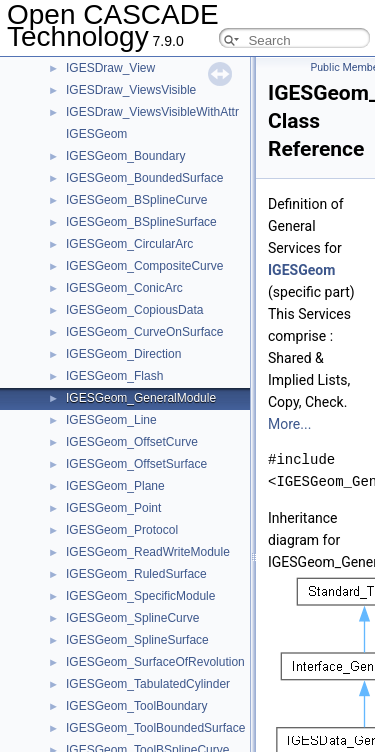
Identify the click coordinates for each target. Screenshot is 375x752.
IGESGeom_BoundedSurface (144, 178)
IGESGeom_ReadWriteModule (148, 552)
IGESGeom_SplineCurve (132, 618)
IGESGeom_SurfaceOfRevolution (155, 662)
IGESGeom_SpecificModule (140, 596)
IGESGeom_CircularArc (129, 244)
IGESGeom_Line (111, 420)
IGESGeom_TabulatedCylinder (148, 684)
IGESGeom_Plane (115, 486)
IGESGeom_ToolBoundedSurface (155, 728)
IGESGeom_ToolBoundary (136, 706)
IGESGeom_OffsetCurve (132, 442)
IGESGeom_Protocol (122, 530)
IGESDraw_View (110, 68)
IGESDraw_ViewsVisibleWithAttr (152, 112)
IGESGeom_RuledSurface (136, 574)
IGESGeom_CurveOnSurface (144, 332)
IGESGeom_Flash (114, 376)
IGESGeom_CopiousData (134, 310)
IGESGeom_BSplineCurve (136, 200)
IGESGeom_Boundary (125, 156)
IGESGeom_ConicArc (124, 288)
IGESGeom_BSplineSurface (141, 222)
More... (289, 424)
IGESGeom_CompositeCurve (144, 266)
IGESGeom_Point (113, 508)
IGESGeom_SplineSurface (137, 640)
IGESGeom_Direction (123, 354)
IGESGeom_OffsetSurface (136, 464)
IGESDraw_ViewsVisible (131, 90)
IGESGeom (96, 134)
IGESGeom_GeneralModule (141, 398)
